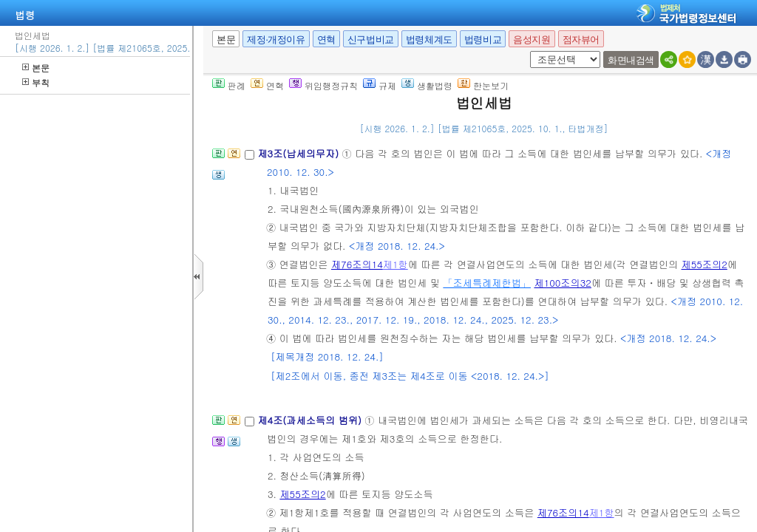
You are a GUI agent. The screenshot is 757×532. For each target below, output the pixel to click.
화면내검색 (631, 60)
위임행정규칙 (323, 85)
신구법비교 (371, 40)
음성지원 (532, 40)
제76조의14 (357, 264)
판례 (229, 85)
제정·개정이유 (276, 40)
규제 (380, 85)
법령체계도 (429, 40)
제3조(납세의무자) (299, 153)
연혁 (326, 40)
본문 (36, 68)
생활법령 (427, 85)
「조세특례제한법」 (487, 283)
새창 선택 (527, 51)
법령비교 (483, 40)
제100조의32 (562, 283)
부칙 (36, 82)
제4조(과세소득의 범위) (311, 420)
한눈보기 (483, 85)
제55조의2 (705, 264)
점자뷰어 (581, 40)
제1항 (396, 264)
